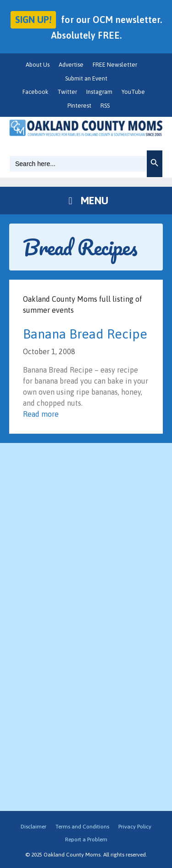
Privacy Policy (135, 827)
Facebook (35, 92)
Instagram (99, 92)
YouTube (133, 92)
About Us (38, 65)
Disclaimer (33, 827)
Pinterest (79, 106)
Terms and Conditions (82, 827)
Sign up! (33, 20)
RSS (105, 106)
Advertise (71, 65)
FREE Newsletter (115, 65)
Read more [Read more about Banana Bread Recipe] (41, 414)
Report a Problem (86, 839)
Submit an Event (86, 78)
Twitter (67, 92)
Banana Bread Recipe (85, 334)
